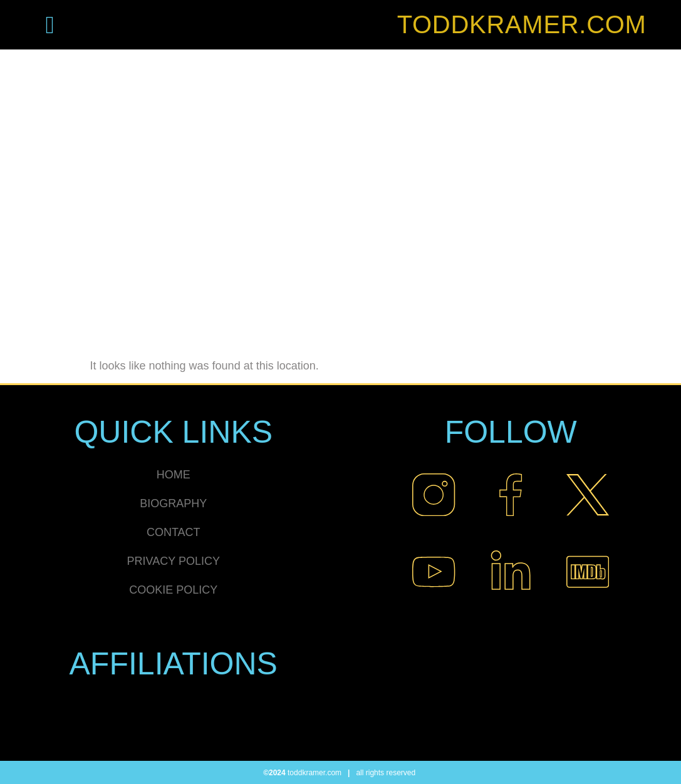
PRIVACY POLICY (174, 561)
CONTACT (174, 532)
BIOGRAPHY (173, 503)
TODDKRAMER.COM (522, 24)
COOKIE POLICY (173, 590)
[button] (50, 25)
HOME (174, 475)
